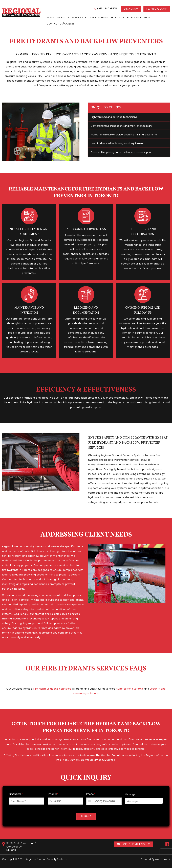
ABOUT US (63, 17)
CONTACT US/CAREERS (61, 24)
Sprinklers (65, 689)
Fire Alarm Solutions (46, 689)
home (50, 17)
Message (130, 794)
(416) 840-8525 (107, 9)
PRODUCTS (117, 17)
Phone (91, 794)
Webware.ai (162, 859)
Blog (147, 17)
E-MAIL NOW (131, 9)
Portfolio (134, 17)
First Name (16, 794)
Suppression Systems (130, 689)
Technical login (157, 9)
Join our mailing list (134, 844)
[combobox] (90, 801)
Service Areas (99, 17)
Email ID (53, 794)
